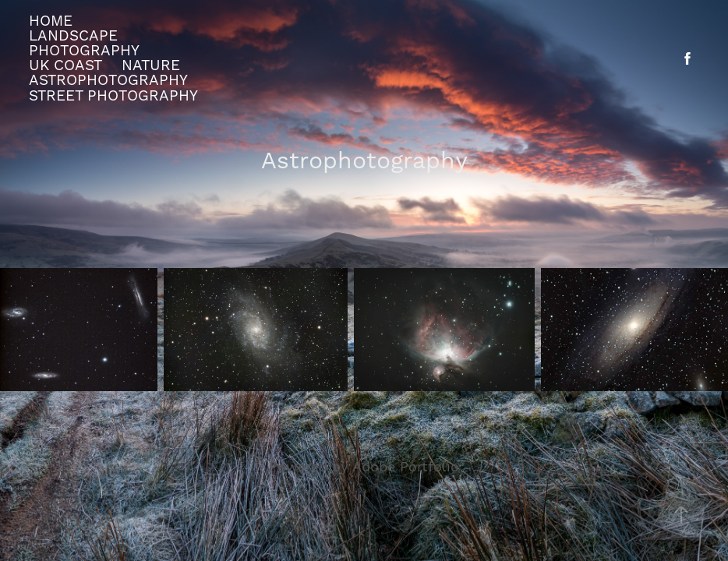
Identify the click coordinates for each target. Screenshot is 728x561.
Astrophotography (108, 80)
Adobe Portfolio (406, 467)
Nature (151, 65)
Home (51, 21)
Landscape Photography (84, 43)
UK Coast (65, 65)
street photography (113, 96)
